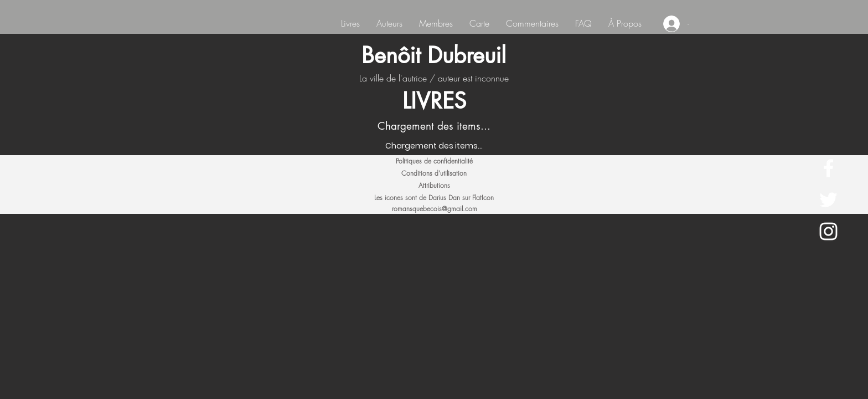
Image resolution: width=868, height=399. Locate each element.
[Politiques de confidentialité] (434, 161)
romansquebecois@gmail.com (435, 209)
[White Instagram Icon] (828, 231)
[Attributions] (434, 186)
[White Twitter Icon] (828, 200)
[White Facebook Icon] (828, 168)
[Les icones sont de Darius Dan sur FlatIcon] (434, 198)
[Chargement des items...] (434, 146)
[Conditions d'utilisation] (434, 173)
